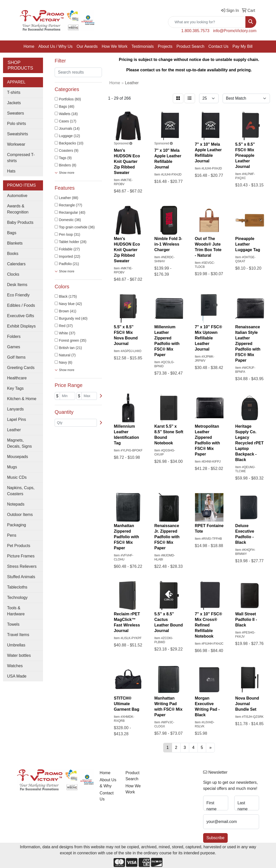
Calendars (16, 264)
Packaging (17, 525)
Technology (17, 598)
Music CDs (17, 477)
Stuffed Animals (21, 577)
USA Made (17, 676)
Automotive (17, 196)
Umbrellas (16, 645)
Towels (13, 624)
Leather (14, 430)
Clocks (13, 274)
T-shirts (14, 92)
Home (29, 46)
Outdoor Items (20, 515)
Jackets (14, 103)
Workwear (16, 144)
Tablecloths (17, 587)
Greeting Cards (21, 368)
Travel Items (18, 635)
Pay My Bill (242, 46)
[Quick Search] (207, 22)
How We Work (115, 46)
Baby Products (20, 222)
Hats (11, 171)
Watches (15, 666)
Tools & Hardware (16, 611)
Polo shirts (17, 124)
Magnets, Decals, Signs (19, 443)
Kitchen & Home (22, 399)
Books (13, 254)
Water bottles (19, 655)
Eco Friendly (18, 295)
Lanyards (15, 409)
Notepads (16, 504)
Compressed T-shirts (21, 158)
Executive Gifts (21, 316)
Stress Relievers (22, 566)
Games (14, 347)
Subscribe (215, 838)
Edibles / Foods (21, 305)
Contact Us (218, 46)
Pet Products (19, 546)
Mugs (12, 467)
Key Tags (15, 388)
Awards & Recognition (18, 209)
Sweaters (16, 113)
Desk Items (17, 285)
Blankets (15, 243)
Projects (165, 46)
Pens (12, 535)
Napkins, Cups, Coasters (21, 491)
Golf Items (16, 357)
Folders (14, 337)
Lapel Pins (17, 419)
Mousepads (18, 457)
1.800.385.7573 (195, 31)
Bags (12, 233)
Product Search (190, 46)
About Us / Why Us (56, 46)
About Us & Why (108, 783)
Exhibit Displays (21, 326)
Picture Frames (21, 556)
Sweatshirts (18, 134)
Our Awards (87, 46)
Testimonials (143, 46)
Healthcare (17, 378)
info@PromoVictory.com (235, 31)
